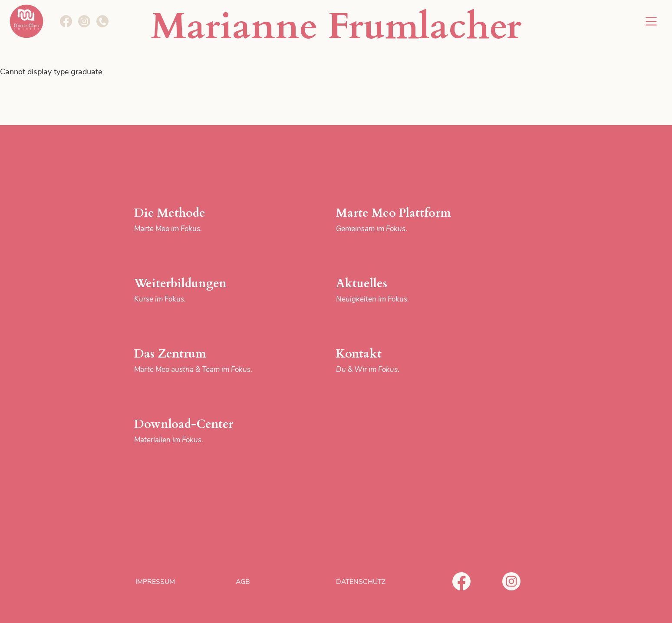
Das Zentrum (205, 361)
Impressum (155, 582)
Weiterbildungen (205, 290)
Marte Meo (26, 21)
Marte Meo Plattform (407, 220)
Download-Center (205, 431)
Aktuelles (407, 290)
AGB (243, 582)
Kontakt (407, 361)
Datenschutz (361, 582)
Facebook (461, 581)
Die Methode (205, 220)
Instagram (511, 581)
